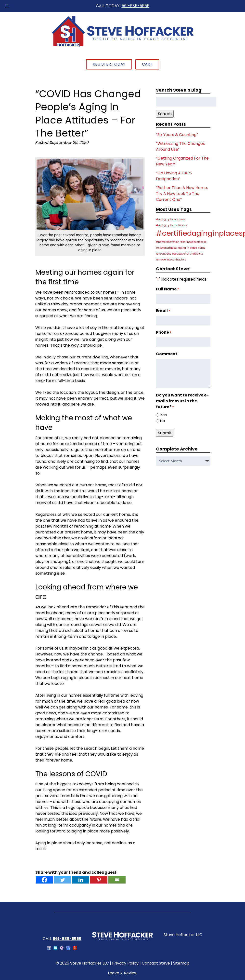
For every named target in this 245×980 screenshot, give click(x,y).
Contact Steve (156, 963)
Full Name (168, 289)
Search (165, 114)
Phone (164, 332)
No (163, 421)
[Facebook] (44, 880)
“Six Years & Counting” (177, 135)
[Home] (123, 47)
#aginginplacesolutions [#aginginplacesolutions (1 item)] (172, 225)
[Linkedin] (81, 880)
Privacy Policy (125, 963)
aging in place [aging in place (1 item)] (188, 248)
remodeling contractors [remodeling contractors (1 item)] (171, 260)
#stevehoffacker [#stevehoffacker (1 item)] (167, 248)
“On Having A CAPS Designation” (174, 176)
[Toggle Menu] (7, 6)
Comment (167, 354)
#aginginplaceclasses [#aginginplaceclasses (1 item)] (171, 219)
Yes (163, 415)
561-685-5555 (135, 6)
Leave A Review (123, 973)
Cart (147, 64)
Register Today (109, 64)
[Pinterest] (99, 880)
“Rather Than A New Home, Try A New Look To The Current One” (182, 194)
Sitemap (181, 963)
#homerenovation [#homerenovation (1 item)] (168, 242)
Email (163, 311)
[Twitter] (63, 880)
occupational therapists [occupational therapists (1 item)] (188, 254)
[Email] (117, 880)
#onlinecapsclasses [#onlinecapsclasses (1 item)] (193, 242)
